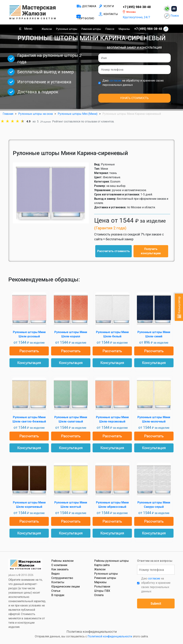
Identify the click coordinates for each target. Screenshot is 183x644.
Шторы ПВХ (102, 591)
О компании (59, 565)
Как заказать (60, 569)
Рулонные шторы (67, 29)
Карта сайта (102, 565)
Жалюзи (47, 29)
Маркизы (124, 29)
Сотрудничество (62, 578)
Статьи (56, 591)
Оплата (99, 595)
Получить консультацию (151, 251)
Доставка (89, 6)
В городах (58, 595)
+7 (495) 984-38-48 (137, 7)
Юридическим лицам (65, 587)
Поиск (175, 16)
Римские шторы (91, 29)
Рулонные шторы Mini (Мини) (78, 114)
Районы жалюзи (62, 561)
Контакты (111, 14)
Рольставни (102, 587)
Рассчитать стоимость (113, 251)
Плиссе (110, 29)
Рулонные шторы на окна (35, 114)
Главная (8, 114)
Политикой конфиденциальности (110, 636)
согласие (115, 81)
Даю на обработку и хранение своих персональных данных (133, 83)
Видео (55, 574)
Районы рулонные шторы (112, 561)
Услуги (109, 6)
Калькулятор (179, 307)
